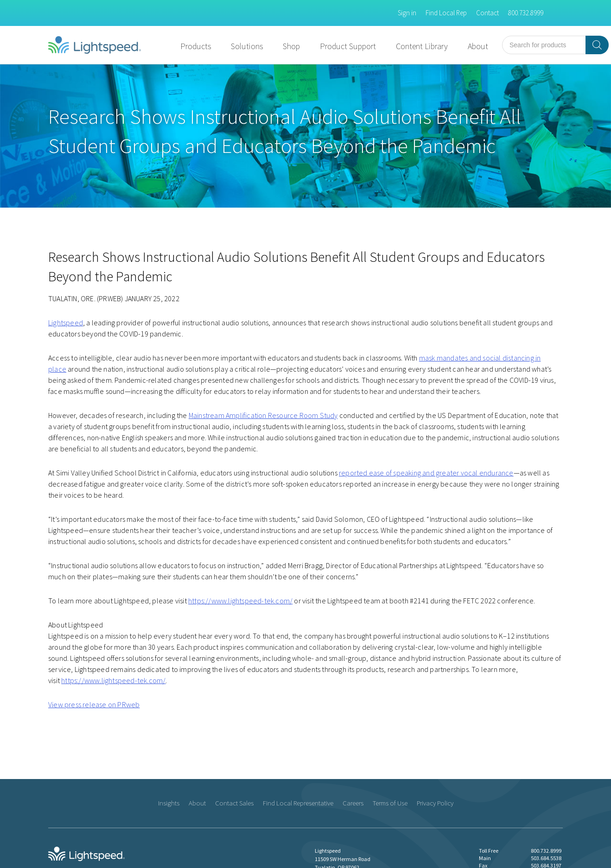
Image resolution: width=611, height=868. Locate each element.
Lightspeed (66, 323)
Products (196, 46)
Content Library (422, 46)
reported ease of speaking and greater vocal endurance (426, 473)
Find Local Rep (446, 13)
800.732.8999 (526, 13)
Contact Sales (234, 803)
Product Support (348, 46)
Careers (353, 803)
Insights (169, 803)
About (478, 46)
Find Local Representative (298, 803)
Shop (291, 46)
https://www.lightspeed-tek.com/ (240, 601)
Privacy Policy (435, 803)
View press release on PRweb (94, 704)
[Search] (597, 45)
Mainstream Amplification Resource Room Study (263, 415)
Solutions (247, 46)
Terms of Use (390, 803)
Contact (487, 13)
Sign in (407, 13)
